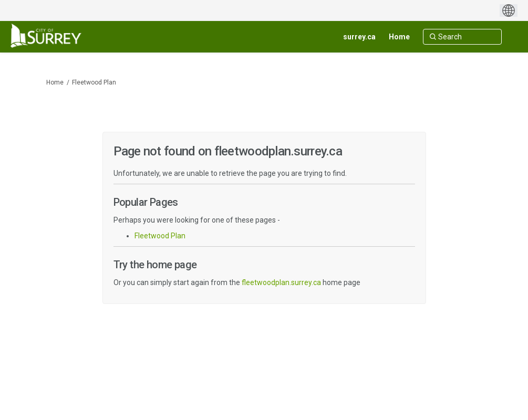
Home (55, 82)
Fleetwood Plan (94, 82)
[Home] (399, 37)
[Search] (462, 37)
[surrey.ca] (359, 37)
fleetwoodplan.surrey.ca (281, 282)
